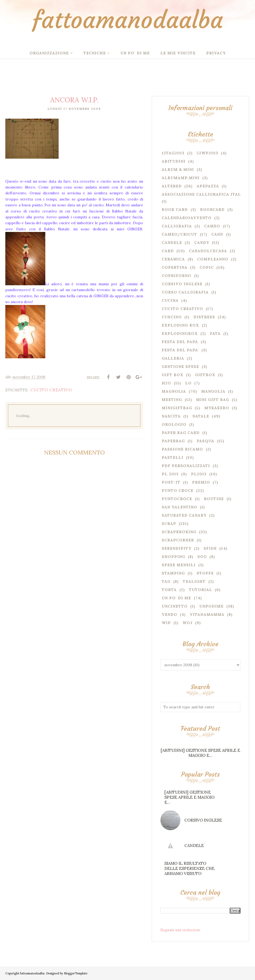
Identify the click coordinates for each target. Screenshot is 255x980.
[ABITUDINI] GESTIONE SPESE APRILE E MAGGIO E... (200, 753)
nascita (171, 416)
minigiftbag (177, 408)
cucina (170, 300)
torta (169, 590)
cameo (212, 226)
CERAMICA (173, 259)
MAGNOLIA (174, 391)
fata (215, 334)
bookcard (212, 210)
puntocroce (177, 499)
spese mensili (179, 565)
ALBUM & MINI (178, 170)
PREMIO (201, 482)
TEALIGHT (194, 581)
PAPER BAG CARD (181, 433)
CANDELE (194, 846)
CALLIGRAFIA (177, 226)
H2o (166, 383)
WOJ (187, 623)
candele (172, 243)
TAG (166, 581)
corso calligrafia (185, 292)
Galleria (173, 358)
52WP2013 (207, 153)
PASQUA (205, 441)
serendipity (177, 548)
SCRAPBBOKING (179, 532)
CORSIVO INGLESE (203, 820)
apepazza (208, 186)
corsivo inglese (182, 284)
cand (217, 234)
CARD (168, 251)
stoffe (205, 573)
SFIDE (210, 548)
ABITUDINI (174, 161)
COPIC (207, 267)
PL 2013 (170, 474)
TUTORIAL (201, 590)
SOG (202, 557)
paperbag (173, 441)
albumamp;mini (181, 178)
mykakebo (217, 408)
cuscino (172, 317)
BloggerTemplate (76, 973)
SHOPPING (173, 557)
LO (188, 383)
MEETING (172, 400)
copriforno (177, 276)
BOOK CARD (175, 210)
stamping (173, 573)
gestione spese (180, 367)
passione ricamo (182, 449)
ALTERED (172, 186)
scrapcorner (178, 540)
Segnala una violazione (180, 930)
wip (166, 623)
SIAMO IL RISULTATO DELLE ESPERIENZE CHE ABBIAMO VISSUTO (189, 868)
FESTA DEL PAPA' (180, 350)
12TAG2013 (173, 153)
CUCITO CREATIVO (51, 390)
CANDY (202, 243)
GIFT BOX (173, 375)
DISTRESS (204, 317)
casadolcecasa (208, 251)
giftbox (205, 375)
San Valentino (179, 507)
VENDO (169, 614)
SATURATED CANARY (184, 515)
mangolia (213, 391)
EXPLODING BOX (180, 325)
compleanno (213, 259)
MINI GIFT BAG (213, 400)
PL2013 (199, 474)
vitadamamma (207, 614)
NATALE (201, 416)
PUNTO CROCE (178, 491)
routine (214, 499)
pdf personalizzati (186, 466)
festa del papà (180, 342)
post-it (171, 482)
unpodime (211, 606)
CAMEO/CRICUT (179, 234)
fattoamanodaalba (127, 20)
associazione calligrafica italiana (207, 194)
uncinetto (175, 606)
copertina (175, 267)
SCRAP (169, 524)
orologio (174, 424)
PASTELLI (173, 457)
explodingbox (180, 334)
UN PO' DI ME (176, 598)
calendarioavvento (187, 218)
